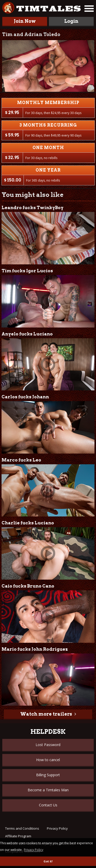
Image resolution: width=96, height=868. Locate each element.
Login (71, 21)
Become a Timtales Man (48, 790)
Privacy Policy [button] (34, 850)
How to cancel (48, 760)
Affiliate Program (18, 836)
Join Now (25, 21)
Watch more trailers (46, 714)
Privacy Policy (57, 828)
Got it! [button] (48, 861)
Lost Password (48, 745)
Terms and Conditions (22, 828)
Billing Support (48, 775)
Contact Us (48, 805)
